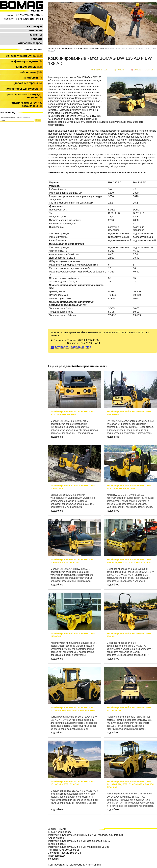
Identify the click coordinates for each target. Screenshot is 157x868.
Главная (52, 49)
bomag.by (53, 859)
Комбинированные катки (90, 49)
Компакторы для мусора (24, 89)
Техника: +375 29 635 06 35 (83, 340)
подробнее (57, 437)
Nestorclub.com (94, 865)
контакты (36, 35)
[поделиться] (99, 70)
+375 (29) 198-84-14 (29, 19)
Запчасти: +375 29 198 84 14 (84, 343)
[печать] (119, 70)
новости (36, 39)
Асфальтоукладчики (26, 61)
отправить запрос (30, 43)
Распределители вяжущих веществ (25, 96)
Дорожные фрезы (28, 83)
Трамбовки (33, 78)
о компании (34, 31)
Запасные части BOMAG (24, 56)
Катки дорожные (28, 67)
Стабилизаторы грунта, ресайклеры (27, 104)
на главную (34, 26)
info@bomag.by (57, 856)
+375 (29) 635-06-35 (29, 15)
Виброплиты (31, 72)
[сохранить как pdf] (143, 70)
